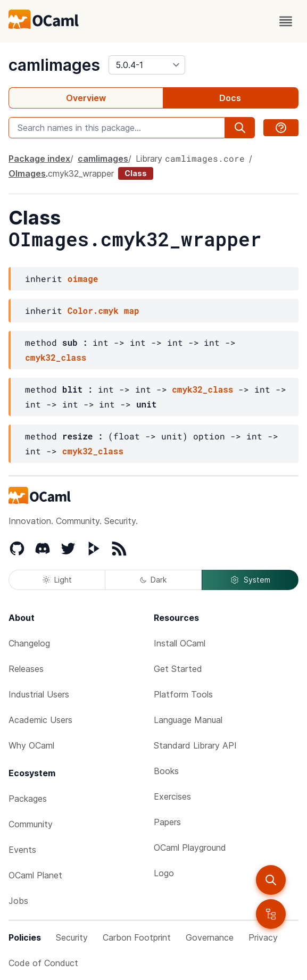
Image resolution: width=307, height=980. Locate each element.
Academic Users (40, 720)
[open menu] (286, 21)
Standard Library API (195, 745)
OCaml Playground (190, 848)
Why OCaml (31, 745)
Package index (39, 159)
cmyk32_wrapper (81, 173)
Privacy (263, 937)
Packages (28, 799)
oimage (83, 279)
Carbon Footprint (137, 937)
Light (57, 580)
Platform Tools (183, 694)
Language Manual (188, 720)
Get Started (178, 669)
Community (31, 824)
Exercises (172, 796)
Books (166, 771)
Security (72, 937)
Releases (26, 669)
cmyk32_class (56, 357)
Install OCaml (180, 643)
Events (22, 850)
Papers (167, 822)
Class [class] (136, 173)
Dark (153, 580)
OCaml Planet (35, 875)
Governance (210, 937)
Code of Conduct (43, 963)
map (132, 310)
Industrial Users (39, 694)
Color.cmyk (93, 310)
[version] (147, 65)
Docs (230, 98)
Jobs (18, 901)
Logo (164, 873)
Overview (86, 98)
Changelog (29, 643)
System (250, 580)
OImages (27, 173)
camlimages (54, 65)
